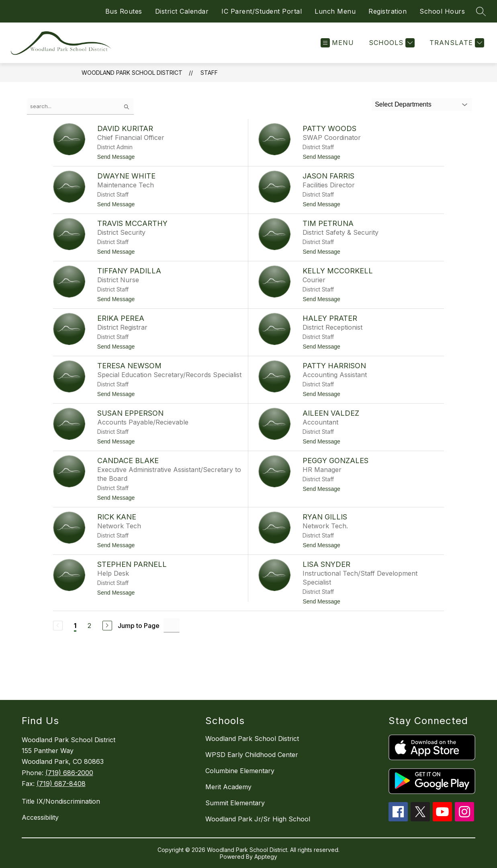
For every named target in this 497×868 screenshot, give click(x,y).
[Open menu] (337, 43)
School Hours (442, 11)
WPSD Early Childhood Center (252, 755)
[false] (80, 106)
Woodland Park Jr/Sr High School (258, 819)
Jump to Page (139, 626)
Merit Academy (228, 787)
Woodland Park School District (132, 73)
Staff (209, 73)
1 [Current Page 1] (75, 626)
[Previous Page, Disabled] (58, 626)
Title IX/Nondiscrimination (61, 801)
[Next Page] (107, 626)
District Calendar (182, 11)
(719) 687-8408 (61, 784)
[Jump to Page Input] (172, 625)
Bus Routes (124, 11)
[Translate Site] (456, 43)
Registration (388, 11)
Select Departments (403, 104)
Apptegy (266, 857)
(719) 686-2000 (69, 773)
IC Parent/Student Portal (262, 11)
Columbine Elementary (240, 771)
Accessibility (40, 817)
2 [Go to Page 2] (89, 626)
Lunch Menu (335, 11)
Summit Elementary (235, 803)
